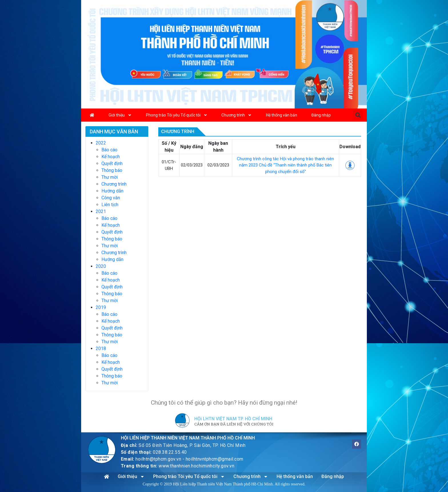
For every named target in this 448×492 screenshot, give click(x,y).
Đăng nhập (321, 115)
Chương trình (237, 115)
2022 (101, 143)
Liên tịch (110, 205)
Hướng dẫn (112, 191)
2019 (101, 307)
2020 (101, 266)
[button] (358, 115)
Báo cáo (109, 150)
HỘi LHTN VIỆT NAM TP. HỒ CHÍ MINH (233, 419)
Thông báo (112, 170)
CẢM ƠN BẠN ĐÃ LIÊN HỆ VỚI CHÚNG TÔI (234, 424)
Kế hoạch (111, 157)
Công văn (111, 198)
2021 (101, 211)
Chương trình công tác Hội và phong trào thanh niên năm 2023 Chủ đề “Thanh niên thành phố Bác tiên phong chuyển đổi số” (285, 165)
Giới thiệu (120, 115)
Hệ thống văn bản (282, 115)
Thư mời (110, 177)
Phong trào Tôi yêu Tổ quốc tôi (177, 115)
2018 (101, 349)
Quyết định (112, 163)
